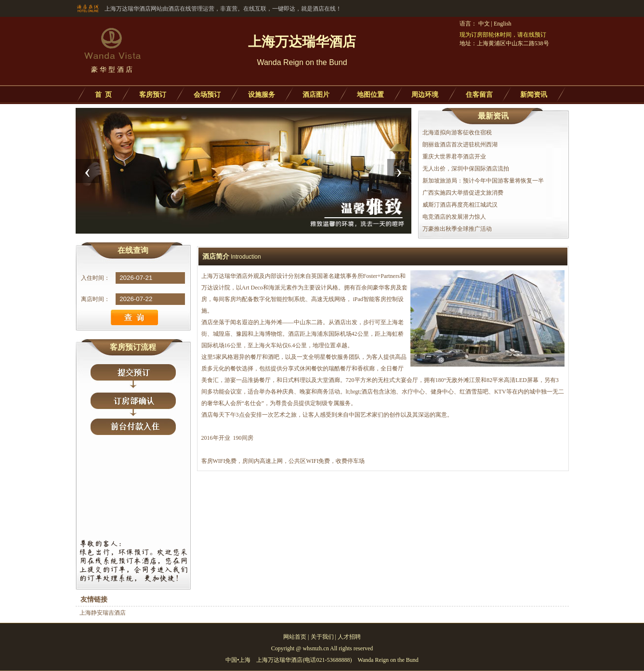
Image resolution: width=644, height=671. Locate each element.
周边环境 (425, 95)
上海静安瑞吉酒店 (103, 613)
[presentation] (88, 171)
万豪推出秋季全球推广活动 (457, 229)
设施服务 (262, 95)
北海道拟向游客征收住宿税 (457, 132)
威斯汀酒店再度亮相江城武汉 (460, 205)
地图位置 (370, 95)
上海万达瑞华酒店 (224, 276)
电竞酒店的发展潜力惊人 (454, 217)
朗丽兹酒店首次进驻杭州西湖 (460, 145)
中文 (484, 24)
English (503, 24)
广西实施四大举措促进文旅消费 (463, 193)
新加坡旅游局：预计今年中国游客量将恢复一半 (483, 181)
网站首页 (295, 637)
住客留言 (479, 95)
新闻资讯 (534, 95)
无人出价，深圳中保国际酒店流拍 (466, 169)
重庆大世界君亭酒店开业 (454, 157)
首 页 (103, 95)
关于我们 (322, 637)
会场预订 (207, 95)
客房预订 (153, 95)
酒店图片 (316, 95)
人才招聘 (349, 637)
